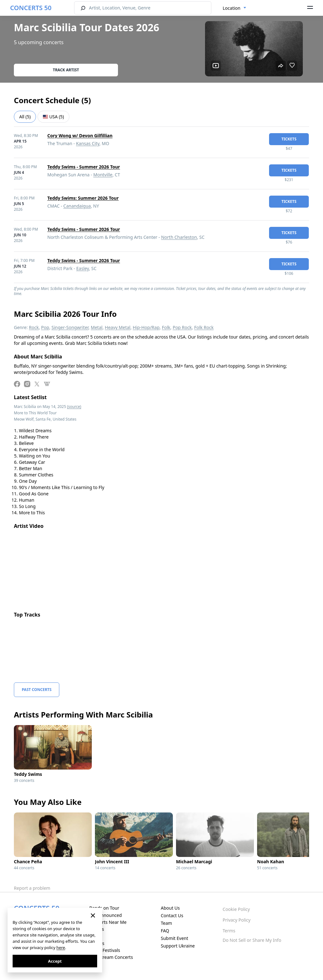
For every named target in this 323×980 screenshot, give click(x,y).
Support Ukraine (178, 946)
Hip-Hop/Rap (146, 327)
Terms (229, 931)
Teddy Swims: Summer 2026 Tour (83, 198)
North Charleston (179, 237)
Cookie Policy (236, 909)
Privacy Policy (237, 920)
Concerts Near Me (108, 922)
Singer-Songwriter (70, 327)
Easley (83, 268)
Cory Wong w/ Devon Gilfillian (80, 136)
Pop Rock (182, 327)
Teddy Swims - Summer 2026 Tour (84, 167)
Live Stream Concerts (111, 957)
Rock (34, 327)
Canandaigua (77, 206)
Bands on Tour (104, 908)
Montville (103, 175)
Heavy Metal (117, 327)
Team (167, 923)
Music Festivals (105, 950)
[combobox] (235, 8)
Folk (166, 327)
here (61, 948)
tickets (289, 139)
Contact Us (172, 915)
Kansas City (88, 143)
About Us (170, 908)
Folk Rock (204, 327)
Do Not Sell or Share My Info (252, 940)
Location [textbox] (232, 8)
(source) (74, 407)
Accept (55, 961)
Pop (45, 327)
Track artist (66, 70)
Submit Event (175, 938)
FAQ (165, 931)
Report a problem (32, 888)
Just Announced (106, 915)
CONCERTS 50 (31, 8)
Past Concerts (37, 690)
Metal (97, 327)
